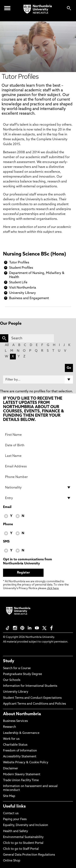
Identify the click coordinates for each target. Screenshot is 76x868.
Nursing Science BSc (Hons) (35, 254)
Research (10, 727)
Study (9, 661)
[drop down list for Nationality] (38, 487)
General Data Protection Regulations (29, 855)
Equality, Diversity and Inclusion (26, 825)
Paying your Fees (15, 819)
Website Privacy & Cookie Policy (26, 763)
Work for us (11, 739)
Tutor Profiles (19, 263)
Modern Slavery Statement (22, 775)
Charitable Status (15, 745)
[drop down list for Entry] (38, 498)
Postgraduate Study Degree (22, 674)
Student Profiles (21, 268)
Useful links (14, 807)
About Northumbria (22, 714)
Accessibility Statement (20, 757)
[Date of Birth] (38, 445)
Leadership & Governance (21, 733)
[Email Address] (38, 466)
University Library (22, 293)
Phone (8, 524)
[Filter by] (38, 380)
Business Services (15, 721)
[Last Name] (38, 456)
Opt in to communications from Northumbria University (28, 562)
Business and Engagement (29, 298)
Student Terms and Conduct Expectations (32, 698)
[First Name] (38, 435)
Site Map (9, 796)
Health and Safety (16, 831)
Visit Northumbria (23, 288)
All (7, 345)
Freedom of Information (20, 751)
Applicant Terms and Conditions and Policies (34, 704)
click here (53, 588)
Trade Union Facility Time (21, 780)
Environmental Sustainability (23, 837)
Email (7, 507)
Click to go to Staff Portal (21, 849)
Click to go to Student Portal (23, 843)
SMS (6, 542)
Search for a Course (17, 668)
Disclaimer (11, 769)
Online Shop (12, 861)
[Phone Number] (38, 477)
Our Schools (12, 680)
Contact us (11, 814)
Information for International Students (30, 686)
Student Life (18, 283)
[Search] (31, 338)
